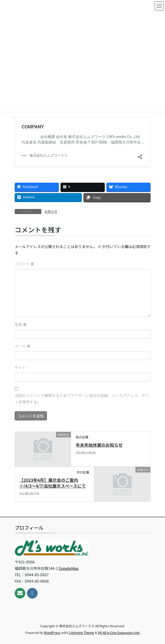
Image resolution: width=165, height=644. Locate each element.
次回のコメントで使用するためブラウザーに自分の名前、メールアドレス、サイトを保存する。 (82, 399)
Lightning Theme (81, 632)
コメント (24, 264)
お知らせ (51, 211)
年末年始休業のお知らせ (99, 445)
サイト (20, 367)
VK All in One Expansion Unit (119, 632)
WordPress (52, 632)
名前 (21, 324)
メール (23, 346)
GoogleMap (69, 568)
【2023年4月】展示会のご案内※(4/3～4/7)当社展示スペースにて (53, 483)
